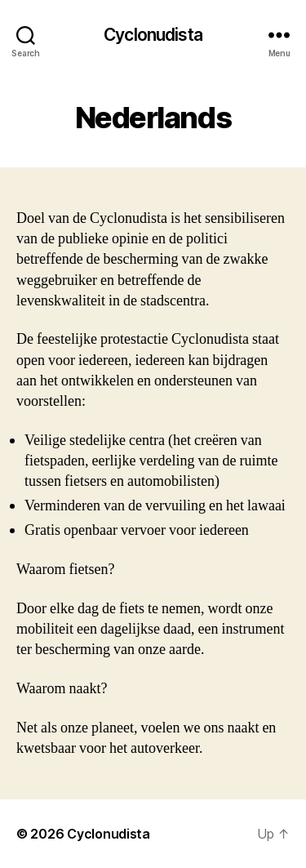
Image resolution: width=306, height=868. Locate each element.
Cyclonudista (153, 35)
